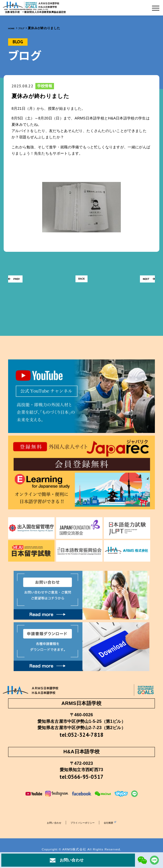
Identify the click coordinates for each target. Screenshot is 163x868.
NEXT (146, 281)
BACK (81, 281)
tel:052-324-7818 (82, 737)
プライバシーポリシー (83, 830)
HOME (13, 28)
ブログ (26, 28)
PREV (17, 281)
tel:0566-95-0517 (82, 783)
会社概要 (118, 830)
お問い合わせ (46, 830)
